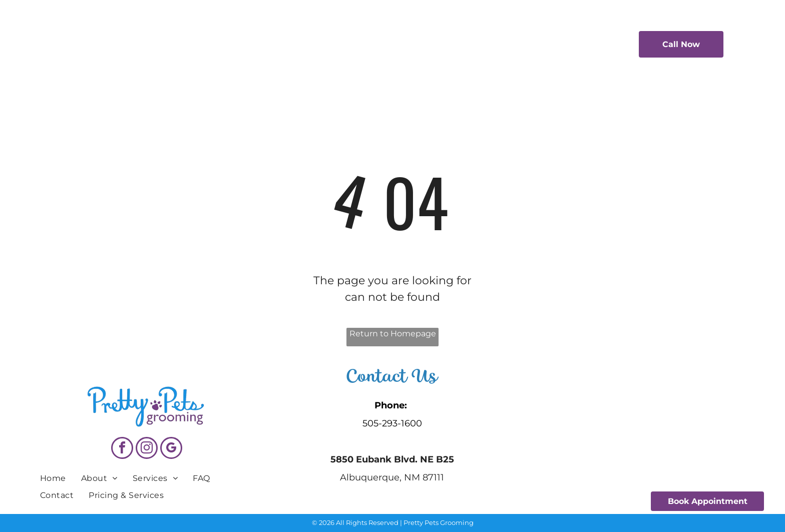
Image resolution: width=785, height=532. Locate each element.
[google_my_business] (171, 449)
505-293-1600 (392, 423)
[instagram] (147, 449)
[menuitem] (246, 43)
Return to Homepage (393, 334)
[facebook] (122, 449)
